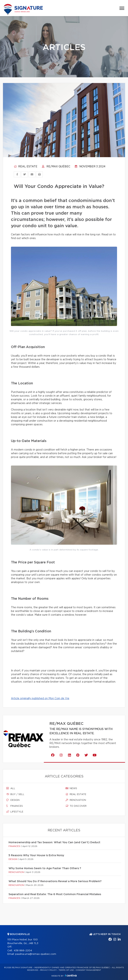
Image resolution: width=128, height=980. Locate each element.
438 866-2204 (23, 951)
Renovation (76, 800)
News (71, 788)
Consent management (88, 970)
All (11, 788)
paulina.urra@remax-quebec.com (36, 954)
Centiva (71, 975)
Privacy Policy (48, 970)
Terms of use (66, 970)
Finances (15, 806)
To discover (76, 806)
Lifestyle (15, 812)
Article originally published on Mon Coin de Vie (40, 698)
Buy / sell (15, 794)
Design (13, 800)
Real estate (26, 167)
